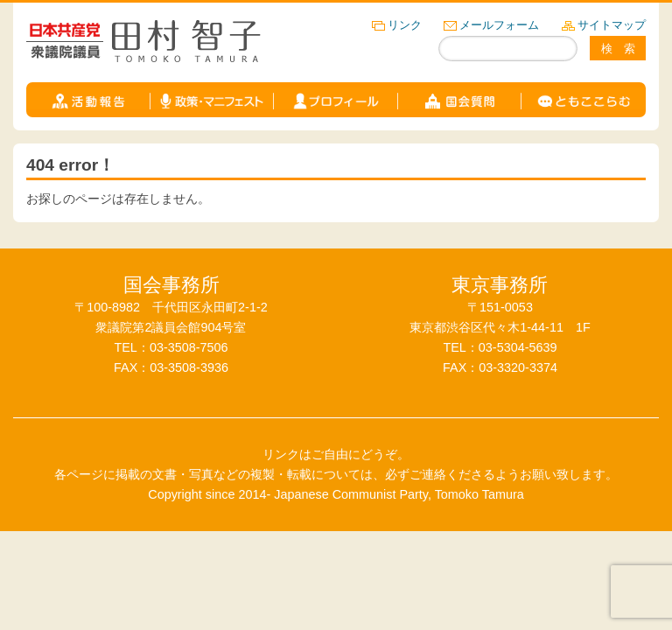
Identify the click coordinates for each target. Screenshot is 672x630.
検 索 (618, 49)
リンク (405, 25)
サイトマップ (612, 25)
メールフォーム (499, 25)
